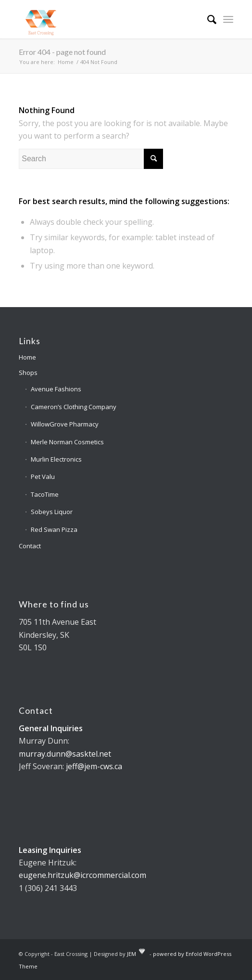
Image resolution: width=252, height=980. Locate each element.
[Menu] (228, 19)
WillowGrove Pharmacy (65, 424)
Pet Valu (43, 477)
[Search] (207, 19)
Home (27, 357)
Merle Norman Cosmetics (67, 442)
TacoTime (45, 494)
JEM (132, 954)
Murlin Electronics (56, 459)
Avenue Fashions (56, 389)
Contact (30, 546)
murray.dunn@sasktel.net (65, 754)
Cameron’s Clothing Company (74, 407)
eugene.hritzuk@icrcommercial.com (82, 875)
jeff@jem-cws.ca (94, 766)
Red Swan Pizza (54, 529)
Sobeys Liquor (52, 512)
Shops (28, 373)
